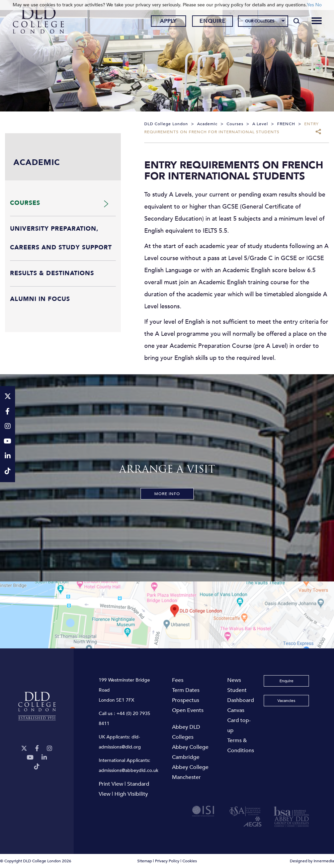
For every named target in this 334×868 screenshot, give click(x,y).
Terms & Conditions (241, 745)
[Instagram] (50, 749)
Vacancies (286, 701)
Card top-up (239, 725)
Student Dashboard (241, 695)
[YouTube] (30, 758)
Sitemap (145, 861)
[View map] (167, 615)
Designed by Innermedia (312, 861)
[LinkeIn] (44, 758)
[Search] (297, 21)
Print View (111, 784)
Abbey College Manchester (190, 772)
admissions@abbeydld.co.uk (129, 770)
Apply (168, 21)
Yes (310, 5)
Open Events (188, 710)
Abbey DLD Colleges (186, 732)
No (318, 5)
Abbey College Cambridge (190, 752)
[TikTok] (37, 767)
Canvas (236, 710)
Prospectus (186, 700)
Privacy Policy (167, 861)
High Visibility (131, 794)
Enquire (213, 21)
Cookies (190, 861)
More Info (167, 494)
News (234, 680)
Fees (178, 680)
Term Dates (186, 690)
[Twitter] (24, 749)
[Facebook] (37, 749)
